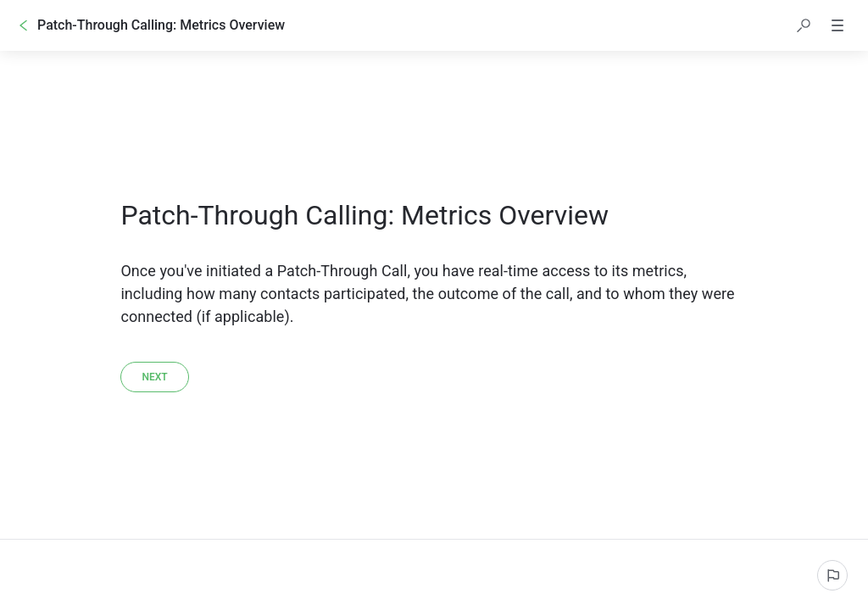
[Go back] (24, 25)
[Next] (154, 377)
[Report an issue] (832, 575)
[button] (804, 25)
